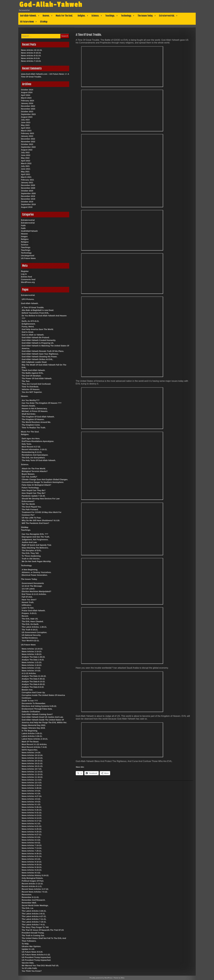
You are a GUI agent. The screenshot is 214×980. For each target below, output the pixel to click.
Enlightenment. (29, 324)
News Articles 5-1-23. (31, 804)
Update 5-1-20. (28, 949)
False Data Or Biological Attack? (36, 485)
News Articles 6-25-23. (32, 832)
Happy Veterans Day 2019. (34, 728)
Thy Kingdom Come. (31, 425)
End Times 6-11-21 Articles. (34, 594)
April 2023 (26, 128)
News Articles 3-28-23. (32, 654)
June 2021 (26, 169)
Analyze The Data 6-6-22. (33, 687)
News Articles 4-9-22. (31, 799)
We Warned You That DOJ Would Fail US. (40, 966)
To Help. (25, 944)
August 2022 (27, 150)
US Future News (27, 22)
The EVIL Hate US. (30, 619)
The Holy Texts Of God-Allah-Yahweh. (39, 460)
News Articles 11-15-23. (32, 774)
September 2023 (28, 114)
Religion (25, 239)
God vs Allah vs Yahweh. (33, 335)
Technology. (126, 16)
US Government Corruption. (34, 632)
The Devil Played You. (32, 507)
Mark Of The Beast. (30, 742)
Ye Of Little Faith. (29, 968)
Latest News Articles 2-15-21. (35, 739)
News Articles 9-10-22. (32, 862)
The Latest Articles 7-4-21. (34, 925)
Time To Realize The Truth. (34, 428)
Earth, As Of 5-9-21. (31, 321)
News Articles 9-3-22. (31, 873)
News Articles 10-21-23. (32, 766)
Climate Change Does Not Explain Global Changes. (45, 479)
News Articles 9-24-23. (32, 870)
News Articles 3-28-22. (32, 788)
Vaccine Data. (28, 963)
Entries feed (26, 277)
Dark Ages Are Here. (31, 439)
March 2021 (26, 177)
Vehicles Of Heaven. (31, 389)
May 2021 (25, 172)
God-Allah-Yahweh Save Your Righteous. (40, 354)
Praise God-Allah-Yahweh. (34, 611)
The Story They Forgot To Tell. (35, 927)
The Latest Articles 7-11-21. (34, 919)
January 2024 (27, 103)
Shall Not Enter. (29, 414)
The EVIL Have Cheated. (33, 621)
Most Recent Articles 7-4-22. (34, 747)
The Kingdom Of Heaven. (33, 419)
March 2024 (26, 98)
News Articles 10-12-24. (32, 50)
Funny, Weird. (28, 327)
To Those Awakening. (31, 556)
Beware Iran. (27, 690)
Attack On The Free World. (34, 469)
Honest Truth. (28, 602)
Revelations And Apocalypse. (35, 455)
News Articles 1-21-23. (32, 662)
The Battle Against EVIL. (33, 373)
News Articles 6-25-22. (32, 829)
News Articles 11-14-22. (32, 772)
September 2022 (28, 147)
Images (24, 236)
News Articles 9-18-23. (32, 867)
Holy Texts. (27, 444)
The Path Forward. (30, 510)
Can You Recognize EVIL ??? (35, 534)
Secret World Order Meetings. (35, 905)
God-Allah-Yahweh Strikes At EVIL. (37, 359)
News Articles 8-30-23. (32, 854)
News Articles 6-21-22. (32, 826)
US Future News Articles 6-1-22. (36, 955)
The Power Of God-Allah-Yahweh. (37, 378)
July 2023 (25, 120)
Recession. (27, 895)
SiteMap (44, 22)
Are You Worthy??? (31, 400)
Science (25, 245)
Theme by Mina (119, 978)
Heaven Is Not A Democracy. (35, 408)
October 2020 (27, 191)
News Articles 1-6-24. (31, 753)
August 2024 (27, 92)
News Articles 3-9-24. (31, 791)
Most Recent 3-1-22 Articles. (34, 744)
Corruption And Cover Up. (34, 692)
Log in (24, 274)
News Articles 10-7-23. (32, 769)
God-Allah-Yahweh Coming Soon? (37, 714)
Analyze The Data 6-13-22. (33, 682)
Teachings (26, 247)
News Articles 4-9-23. (31, 802)
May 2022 (25, 158)
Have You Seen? (29, 600)
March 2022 (26, 163)
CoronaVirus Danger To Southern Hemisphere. (43, 482)
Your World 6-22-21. (31, 641)
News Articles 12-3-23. (32, 783)
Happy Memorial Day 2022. (34, 725)
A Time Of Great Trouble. (33, 307)
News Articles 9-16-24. (31, 53)
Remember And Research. (34, 900)
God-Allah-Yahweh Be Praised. (36, 337)
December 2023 (28, 106)
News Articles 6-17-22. (32, 821)
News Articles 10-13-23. (32, 758)
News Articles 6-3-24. (31, 837)
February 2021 (28, 180)
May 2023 (25, 125)
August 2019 (27, 207)
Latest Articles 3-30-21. (32, 736)
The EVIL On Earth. (30, 624)
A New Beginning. (30, 570)
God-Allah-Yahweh (52, 5)
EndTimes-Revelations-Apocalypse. (38, 441)
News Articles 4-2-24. (31, 794)
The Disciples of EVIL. (32, 550)
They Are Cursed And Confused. (36, 384)
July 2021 (25, 166)
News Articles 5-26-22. (32, 807)
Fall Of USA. (27, 597)
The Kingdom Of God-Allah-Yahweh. (38, 417)
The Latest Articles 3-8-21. (34, 914)
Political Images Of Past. (33, 881)
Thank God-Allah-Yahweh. (34, 370)
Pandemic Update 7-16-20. (34, 496)
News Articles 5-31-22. (32, 813)
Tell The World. (28, 504)
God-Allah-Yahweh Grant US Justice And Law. (43, 717)
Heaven (24, 234)
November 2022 (28, 142)
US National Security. (31, 635)
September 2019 (28, 204)
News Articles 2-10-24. (32, 785)
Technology (26, 253)
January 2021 (27, 183)
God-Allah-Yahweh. (28, 16)
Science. (95, 16)
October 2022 (27, 144)
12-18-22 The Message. (32, 586)
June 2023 (26, 122)
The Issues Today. (145, 16)
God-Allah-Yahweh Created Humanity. (39, 340)
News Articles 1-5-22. (31, 668)
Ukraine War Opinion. (31, 946)
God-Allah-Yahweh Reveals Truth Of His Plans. (43, 351)
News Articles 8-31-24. (31, 56)
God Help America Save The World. (38, 329)
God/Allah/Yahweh (29, 231)
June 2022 (26, 155)
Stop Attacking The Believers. (35, 548)
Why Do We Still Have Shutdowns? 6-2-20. (41, 520)
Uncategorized (28, 256)
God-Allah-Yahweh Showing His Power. (40, 357)
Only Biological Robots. (32, 878)
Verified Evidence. (30, 638)
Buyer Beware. (28, 474)
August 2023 (27, 117)
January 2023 (27, 136)
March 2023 (26, 131)
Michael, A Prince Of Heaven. (35, 411)
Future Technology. (30, 488)
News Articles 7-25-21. (32, 851)
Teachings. (110, 16)
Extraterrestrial (28, 220)
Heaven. (46, 16)
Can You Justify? (29, 477)
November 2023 (28, 109)
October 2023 (27, 112)
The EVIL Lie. (28, 908)
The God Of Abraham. (32, 376)
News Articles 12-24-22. (32, 649)
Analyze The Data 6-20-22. (33, 684)
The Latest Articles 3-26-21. (34, 911)
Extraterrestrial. (167, 16)
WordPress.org (28, 282)
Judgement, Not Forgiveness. (35, 540)
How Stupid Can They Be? (34, 490)
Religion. (81, 16)
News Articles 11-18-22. (32, 777)
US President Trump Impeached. (36, 957)
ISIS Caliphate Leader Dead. (34, 362)
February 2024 (28, 101)
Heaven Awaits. (29, 406)
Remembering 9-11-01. (32, 452)
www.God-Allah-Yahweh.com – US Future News (43, 74)
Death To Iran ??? (30, 701)
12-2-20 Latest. (28, 589)
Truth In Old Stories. (31, 559)
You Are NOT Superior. (32, 392)
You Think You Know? (32, 971)
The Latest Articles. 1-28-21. (34, 627)
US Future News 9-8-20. (32, 952)
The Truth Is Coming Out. (33, 935)
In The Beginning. (30, 731)
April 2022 (26, 161)
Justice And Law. (29, 542)
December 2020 (28, 185)
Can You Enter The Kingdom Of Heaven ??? (42, 403)
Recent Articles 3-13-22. (32, 884)
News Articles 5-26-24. (32, 810)
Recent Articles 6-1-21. (32, 886)
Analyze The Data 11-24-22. (34, 676)
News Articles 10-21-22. (32, 763)
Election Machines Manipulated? (36, 591)
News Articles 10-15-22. (32, 761)
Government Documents (33, 583)
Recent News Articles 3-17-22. (35, 889)
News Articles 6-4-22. (31, 840)
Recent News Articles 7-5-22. (35, 892)
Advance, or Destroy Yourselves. (37, 572)
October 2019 (27, 202)
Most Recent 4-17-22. (31, 447)
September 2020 (28, 193)
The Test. (26, 381)
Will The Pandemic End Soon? (35, 523)
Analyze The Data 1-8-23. (33, 660)
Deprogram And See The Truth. (36, 537)
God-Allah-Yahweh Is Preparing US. (38, 343)
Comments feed (28, 279)
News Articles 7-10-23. (32, 845)
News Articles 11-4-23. (32, 780)
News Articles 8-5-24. (31, 58)
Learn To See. (28, 608)
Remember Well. (29, 903)
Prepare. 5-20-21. (29, 613)
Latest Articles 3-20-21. (32, 733)
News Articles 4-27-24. (32, 796)
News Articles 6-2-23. (31, 824)
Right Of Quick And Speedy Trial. (37, 545)
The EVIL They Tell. (30, 553)
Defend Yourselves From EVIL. (36, 313)
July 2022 (25, 153)
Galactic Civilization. (31, 712)
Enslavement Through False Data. (37, 709)
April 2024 (26, 95)
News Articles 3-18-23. (32, 665)
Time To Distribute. (30, 387)
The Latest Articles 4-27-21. (34, 916)
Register (25, 271)
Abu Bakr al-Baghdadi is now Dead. (38, 310)
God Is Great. (28, 332)
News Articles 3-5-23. (31, 671)
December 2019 (28, 196)
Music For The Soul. (64, 16)
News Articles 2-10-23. (32, 652)
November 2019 (28, 199)
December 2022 (28, 139)
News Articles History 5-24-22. (35, 875)
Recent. (25, 616)
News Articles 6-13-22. (32, 815)
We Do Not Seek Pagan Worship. (37, 561)
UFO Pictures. (28, 299)
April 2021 (26, 174)
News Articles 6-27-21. (32, 834)
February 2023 (28, 133)
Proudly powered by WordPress (101, 978)
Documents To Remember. (34, 703)
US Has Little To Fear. (31, 518)
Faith (23, 226)
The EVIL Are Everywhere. (34, 458)
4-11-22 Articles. (29, 673)
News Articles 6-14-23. (32, 818)
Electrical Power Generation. (35, 575)
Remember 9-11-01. (30, 897)
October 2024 (27, 90)
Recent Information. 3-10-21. (35, 449)
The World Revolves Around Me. (36, 422)
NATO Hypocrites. (30, 750)
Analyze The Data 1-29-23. (33, 657)
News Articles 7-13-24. (31, 61)
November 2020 (28, 188)
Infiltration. (27, 605)
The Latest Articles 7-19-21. (34, 922)
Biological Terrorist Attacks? (35, 471)
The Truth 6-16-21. (30, 630)
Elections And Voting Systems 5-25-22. (39, 706)
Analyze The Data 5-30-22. (33, 679)
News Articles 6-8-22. (31, 843)
